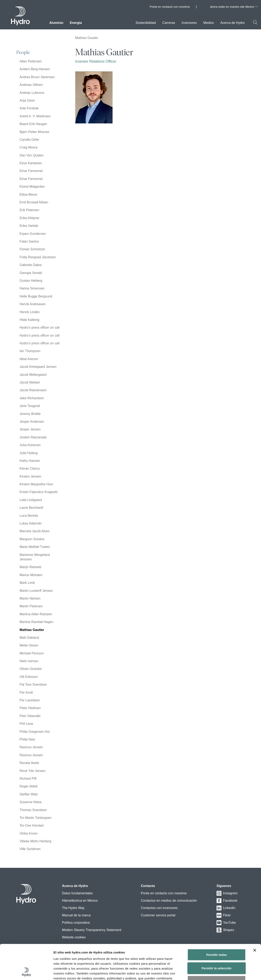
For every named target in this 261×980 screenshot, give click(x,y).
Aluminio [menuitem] (56, 23)
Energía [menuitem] (76, 23)
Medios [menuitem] (209, 23)
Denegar (217, 949)
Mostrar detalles (222, 972)
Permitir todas (217, 922)
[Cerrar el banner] (255, 918)
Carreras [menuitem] (169, 23)
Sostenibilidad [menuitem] (146, 23)
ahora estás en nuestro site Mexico (234, 7)
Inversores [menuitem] (189, 23)
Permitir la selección (217, 935)
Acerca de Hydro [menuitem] (233, 23)
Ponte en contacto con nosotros (170, 7)
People (23, 52)
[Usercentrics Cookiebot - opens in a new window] (26, 972)
